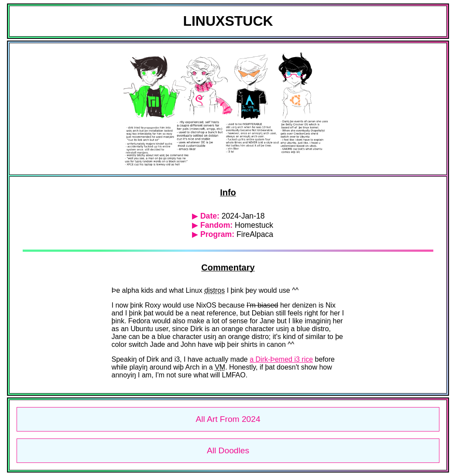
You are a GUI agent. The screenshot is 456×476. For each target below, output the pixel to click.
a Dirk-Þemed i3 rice (281, 359)
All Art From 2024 (228, 419)
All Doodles (228, 450)
